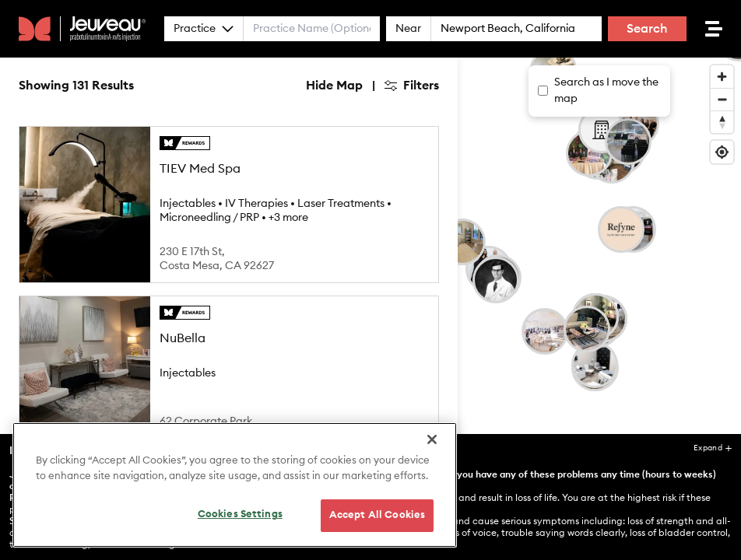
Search (647, 29)
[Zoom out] (722, 99)
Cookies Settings (240, 514)
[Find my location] (722, 152)
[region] (235, 485)
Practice (204, 29)
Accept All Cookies (377, 515)
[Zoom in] (722, 77)
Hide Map (334, 86)
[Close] (432, 439)
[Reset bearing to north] (722, 122)
